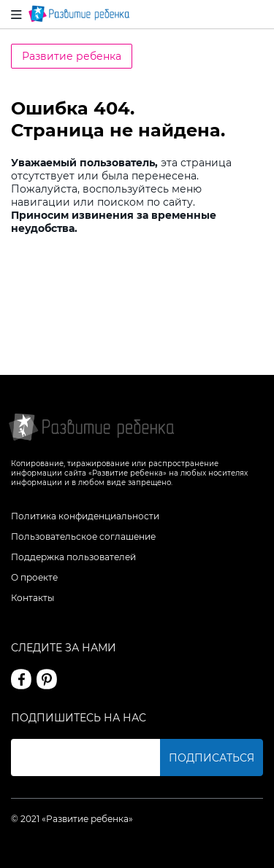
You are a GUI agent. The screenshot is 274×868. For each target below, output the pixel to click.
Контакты (33, 598)
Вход (255, 15)
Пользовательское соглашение (83, 536)
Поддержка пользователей (73, 557)
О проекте (34, 577)
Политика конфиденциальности (85, 516)
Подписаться (212, 758)
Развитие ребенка (72, 56)
